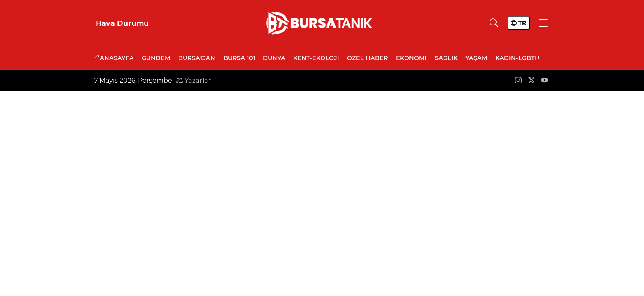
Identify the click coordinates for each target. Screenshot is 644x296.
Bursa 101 (239, 58)
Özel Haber (368, 58)
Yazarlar (194, 80)
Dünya (274, 58)
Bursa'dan (197, 58)
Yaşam (476, 58)
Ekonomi (411, 58)
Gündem (156, 58)
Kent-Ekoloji (316, 58)
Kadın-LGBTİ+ (518, 58)
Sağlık (446, 58)
